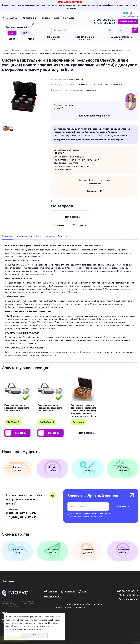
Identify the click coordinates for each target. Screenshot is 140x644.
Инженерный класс (53, 38)
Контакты (68, 18)
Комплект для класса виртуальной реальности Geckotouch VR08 (50, 408)
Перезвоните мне (128, 599)
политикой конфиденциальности (91, 516)
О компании (30, 18)
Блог (57, 18)
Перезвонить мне (128, 21)
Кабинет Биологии (31, 50)
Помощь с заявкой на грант (121, 38)
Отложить (81, 225)
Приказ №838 (12, 38)
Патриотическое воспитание (84, 38)
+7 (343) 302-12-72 (104, 23)
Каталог (16, 50)
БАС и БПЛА (31, 38)
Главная (5, 50)
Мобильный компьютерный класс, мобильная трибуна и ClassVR (69, 50)
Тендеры (45, 18)
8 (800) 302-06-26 (104, 20)
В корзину (21, 433)
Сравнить (62, 225)
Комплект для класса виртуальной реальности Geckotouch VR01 (17, 408)
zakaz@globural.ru (130, 16)
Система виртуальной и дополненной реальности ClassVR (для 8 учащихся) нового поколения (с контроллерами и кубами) (83, 411)
